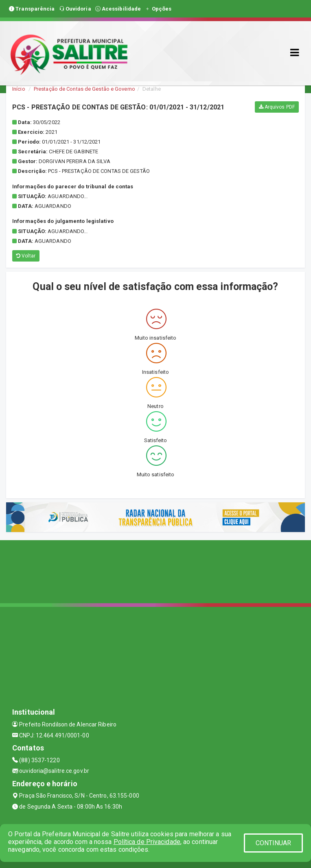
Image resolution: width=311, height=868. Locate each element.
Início (19, 89)
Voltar (26, 256)
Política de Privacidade (147, 842)
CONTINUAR (274, 843)
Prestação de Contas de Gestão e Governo (84, 89)
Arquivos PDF (277, 107)
